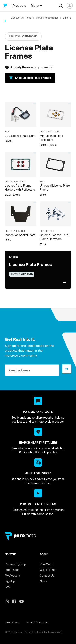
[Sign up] (67, 369)
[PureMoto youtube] (23, 601)
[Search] (61, 6)
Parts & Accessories (47, 18)
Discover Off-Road (21, 18)
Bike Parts (69, 18)
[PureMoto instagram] (9, 601)
